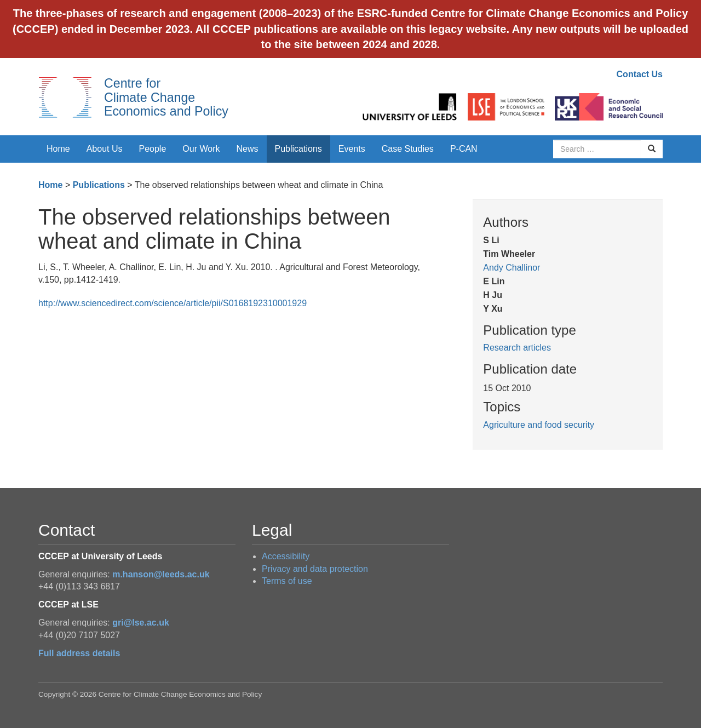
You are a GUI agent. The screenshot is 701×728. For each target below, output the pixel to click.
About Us (105, 149)
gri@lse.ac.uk (141, 623)
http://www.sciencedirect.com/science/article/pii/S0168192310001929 (173, 303)
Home (58, 149)
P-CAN (464, 149)
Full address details (79, 653)
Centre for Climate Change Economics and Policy (166, 97)
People (153, 149)
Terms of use (287, 581)
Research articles (517, 348)
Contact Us (640, 74)
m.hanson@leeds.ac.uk (161, 574)
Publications (298, 149)
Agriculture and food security (539, 425)
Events (352, 149)
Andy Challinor (512, 268)
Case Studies (408, 149)
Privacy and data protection (315, 569)
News (247, 149)
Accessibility (286, 556)
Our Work (201, 149)
